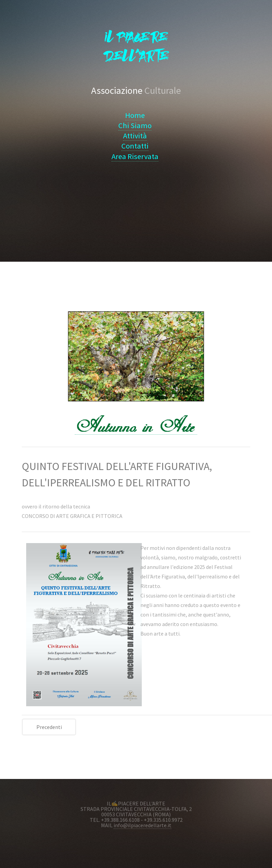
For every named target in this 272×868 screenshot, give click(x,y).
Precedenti (49, 727)
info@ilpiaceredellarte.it (142, 825)
